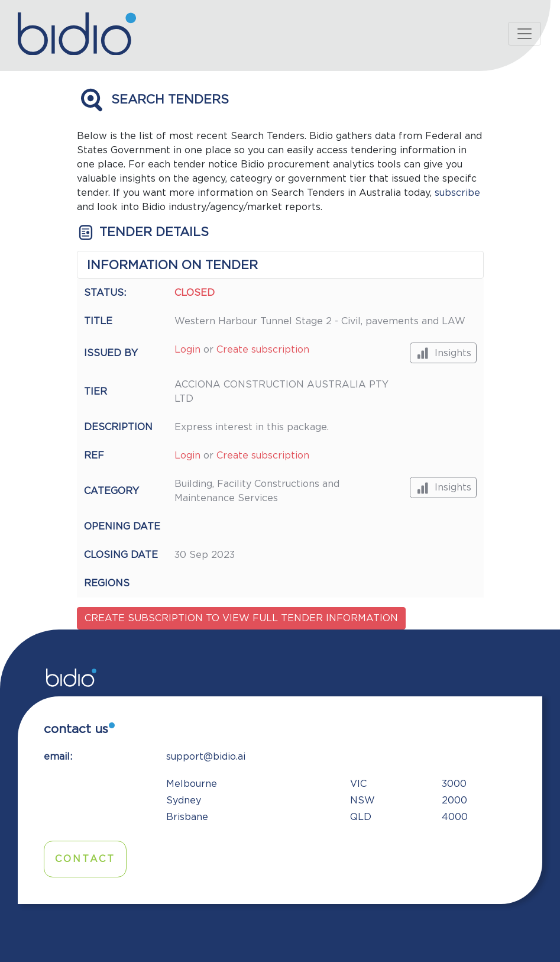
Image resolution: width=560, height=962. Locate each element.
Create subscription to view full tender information (241, 618)
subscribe (457, 193)
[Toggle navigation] (525, 34)
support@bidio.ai (206, 757)
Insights (443, 353)
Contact (85, 859)
